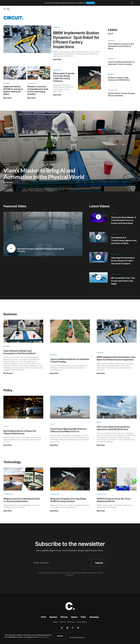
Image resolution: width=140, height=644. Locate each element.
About (56, 622)
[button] (5, 9)
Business (53, 617)
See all (110, 34)
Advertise (71, 622)
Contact (63, 622)
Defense (64, 617)
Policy (83, 617)
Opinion (74, 617)
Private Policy (81, 622)
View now (90, 3)
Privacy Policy (43, 637)
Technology (94, 617)
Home (44, 617)
